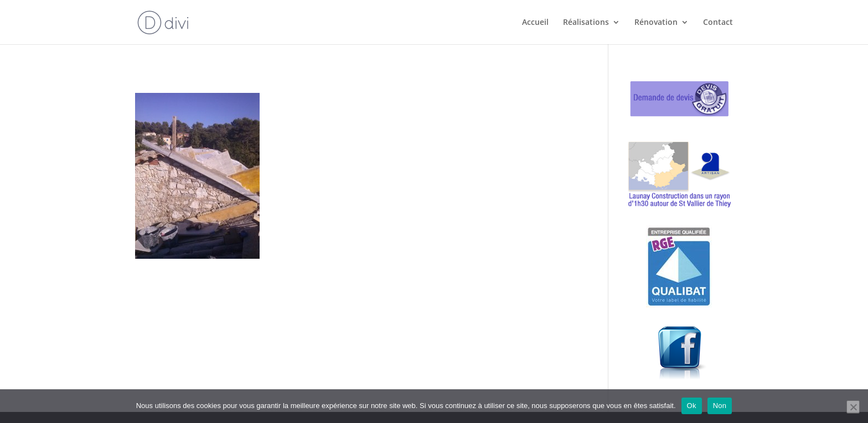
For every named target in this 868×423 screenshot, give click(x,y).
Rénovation (656, 23)
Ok (692, 406)
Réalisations (586, 23)
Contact (718, 23)
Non (720, 406)
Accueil (535, 23)
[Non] (853, 407)
